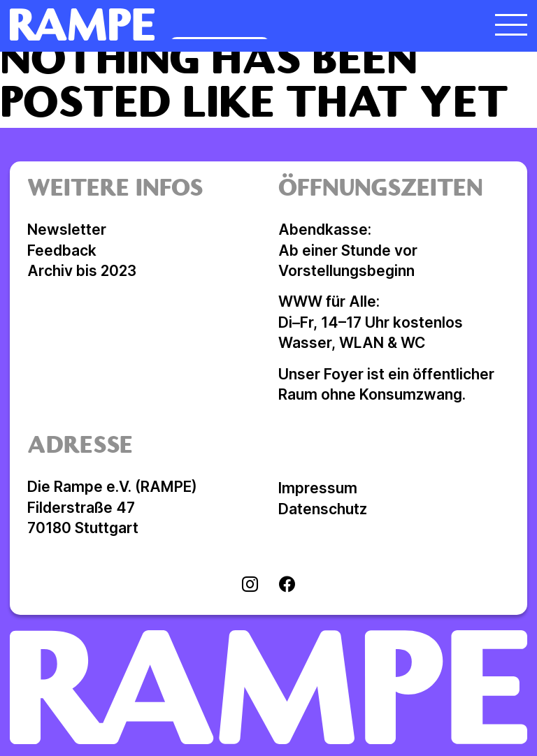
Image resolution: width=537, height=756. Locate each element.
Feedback (62, 250)
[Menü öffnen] (511, 24)
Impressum (318, 488)
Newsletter (67, 230)
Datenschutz (323, 509)
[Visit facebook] (287, 586)
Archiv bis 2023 (82, 271)
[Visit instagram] (250, 586)
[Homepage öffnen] (204, 24)
